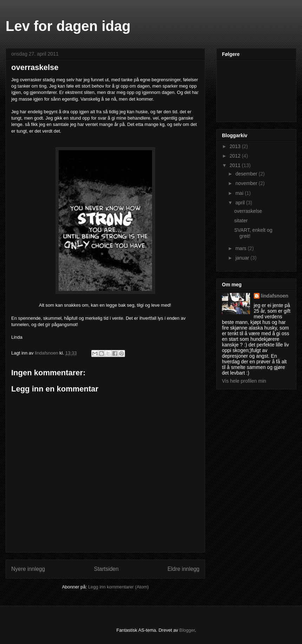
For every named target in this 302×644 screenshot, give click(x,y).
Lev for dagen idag (68, 26)
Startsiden (106, 569)
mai (240, 193)
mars (241, 248)
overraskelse (248, 211)
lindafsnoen (275, 296)
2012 (236, 156)
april (241, 203)
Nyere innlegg (28, 569)
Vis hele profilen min (244, 381)
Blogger (187, 630)
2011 (236, 165)
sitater (241, 221)
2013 (236, 146)
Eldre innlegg (183, 569)
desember (247, 174)
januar (243, 258)
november (247, 183)
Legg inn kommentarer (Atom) (119, 587)
